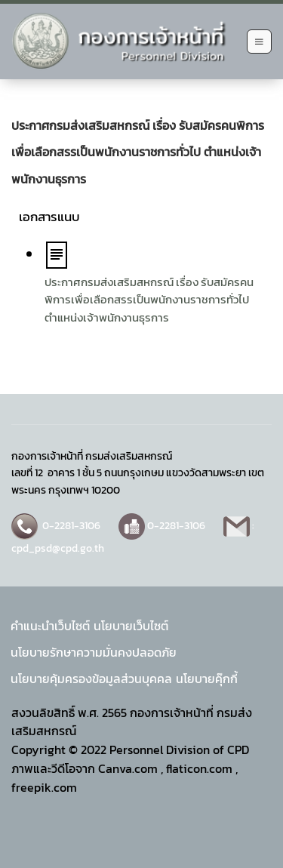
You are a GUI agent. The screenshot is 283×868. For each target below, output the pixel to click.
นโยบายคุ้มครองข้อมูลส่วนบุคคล (91, 679)
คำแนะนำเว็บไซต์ (50, 626)
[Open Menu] (259, 42)
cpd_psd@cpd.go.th (58, 548)
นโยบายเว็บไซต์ (131, 626)
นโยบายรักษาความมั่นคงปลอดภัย (94, 652)
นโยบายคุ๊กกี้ (207, 679)
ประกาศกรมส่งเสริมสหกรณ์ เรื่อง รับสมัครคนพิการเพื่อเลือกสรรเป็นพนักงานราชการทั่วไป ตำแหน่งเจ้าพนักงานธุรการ (149, 300)
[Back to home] (125, 42)
